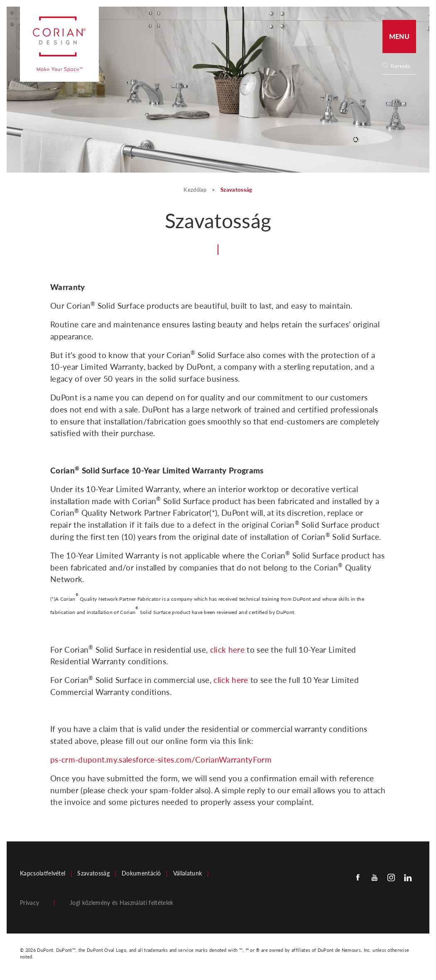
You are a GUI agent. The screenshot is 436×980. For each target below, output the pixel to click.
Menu (399, 36)
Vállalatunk (188, 873)
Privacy (29, 903)
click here (227, 650)
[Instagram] (391, 877)
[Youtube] (375, 877)
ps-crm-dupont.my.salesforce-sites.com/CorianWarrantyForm (161, 759)
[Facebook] (358, 877)
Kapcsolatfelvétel (43, 873)
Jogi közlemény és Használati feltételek (121, 903)
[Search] (402, 66)
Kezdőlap (196, 190)
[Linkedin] (408, 877)
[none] (403, 66)
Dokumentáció (141, 873)
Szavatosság (93, 873)
